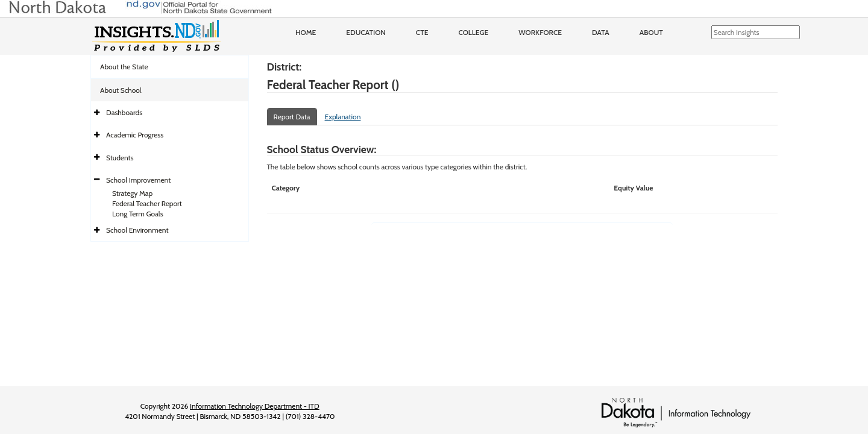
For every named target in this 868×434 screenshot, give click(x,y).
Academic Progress (135, 135)
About (651, 32)
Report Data (292, 117)
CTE (422, 32)
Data (601, 32)
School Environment (137, 230)
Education (366, 32)
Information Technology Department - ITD (255, 406)
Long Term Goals (138, 214)
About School (121, 90)
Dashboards (124, 112)
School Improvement (138, 180)
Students (120, 158)
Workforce (540, 32)
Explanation (343, 117)
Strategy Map (132, 193)
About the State (124, 67)
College (473, 32)
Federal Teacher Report (147, 203)
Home (306, 32)
